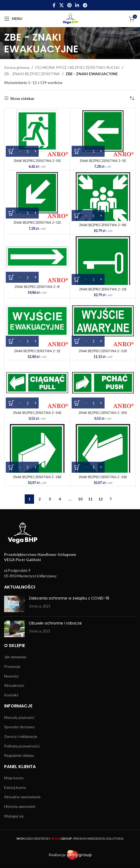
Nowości (11, 676)
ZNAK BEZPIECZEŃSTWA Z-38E (37, 477)
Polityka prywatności (22, 746)
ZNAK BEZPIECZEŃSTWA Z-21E (103, 289)
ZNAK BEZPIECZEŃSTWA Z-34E (37, 413)
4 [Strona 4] (60, 499)
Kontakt (11, 695)
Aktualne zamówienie (22, 797)
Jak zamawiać (15, 657)
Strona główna (17, 67)
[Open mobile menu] (13, 19)
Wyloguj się (14, 816)
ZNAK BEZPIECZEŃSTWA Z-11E (103, 161)
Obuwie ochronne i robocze (55, 623)
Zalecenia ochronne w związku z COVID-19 (69, 598)
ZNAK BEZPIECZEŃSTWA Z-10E (37, 161)
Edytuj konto (15, 787)
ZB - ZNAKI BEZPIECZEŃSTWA (32, 74)
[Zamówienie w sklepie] (132, 99)
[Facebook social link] (54, 5)
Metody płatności (19, 717)
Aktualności (14, 685)
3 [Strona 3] (50, 499)
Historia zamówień (20, 806)
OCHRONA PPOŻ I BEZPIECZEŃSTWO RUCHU (77, 67)
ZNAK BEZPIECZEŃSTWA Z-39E (103, 477)
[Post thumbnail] (14, 604)
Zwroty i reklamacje (21, 736)
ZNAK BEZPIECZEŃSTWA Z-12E (37, 222)
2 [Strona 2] (40, 499)
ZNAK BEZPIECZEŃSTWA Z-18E (103, 225)
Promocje (12, 666)
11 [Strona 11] (90, 499)
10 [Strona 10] (80, 499)
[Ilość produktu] (28, 151)
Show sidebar (22, 98)
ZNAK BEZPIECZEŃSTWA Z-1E (37, 287)
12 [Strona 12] (100, 499)
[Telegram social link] (85, 5)
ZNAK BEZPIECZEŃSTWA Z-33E (103, 351)
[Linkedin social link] (77, 5)
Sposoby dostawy (19, 727)
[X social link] (61, 5)
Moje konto (14, 778)
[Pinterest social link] (69, 5)
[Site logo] (70, 18)
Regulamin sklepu (19, 755)
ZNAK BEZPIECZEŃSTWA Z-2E (37, 351)
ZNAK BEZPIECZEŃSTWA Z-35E (103, 413)
